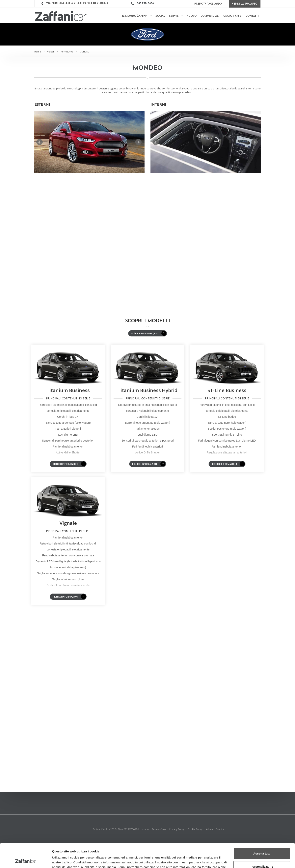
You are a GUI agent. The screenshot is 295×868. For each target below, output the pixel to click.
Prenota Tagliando (208, 4)
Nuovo (191, 16)
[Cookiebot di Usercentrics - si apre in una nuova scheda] (26, 860)
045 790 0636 (145, 3)
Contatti (252, 16)
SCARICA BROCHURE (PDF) (149, 333)
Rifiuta (262, 857)
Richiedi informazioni (69, 464)
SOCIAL (160, 16)
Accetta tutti (262, 831)
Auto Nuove (67, 52)
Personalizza (262, 844)
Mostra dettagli (63, 860)
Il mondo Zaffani (137, 16)
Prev (40, 142)
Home (38, 52)
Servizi (176, 16)
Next (138, 142)
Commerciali (210, 16)
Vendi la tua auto (245, 4)
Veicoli (51, 52)
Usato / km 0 (232, 16)
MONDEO (84, 52)
